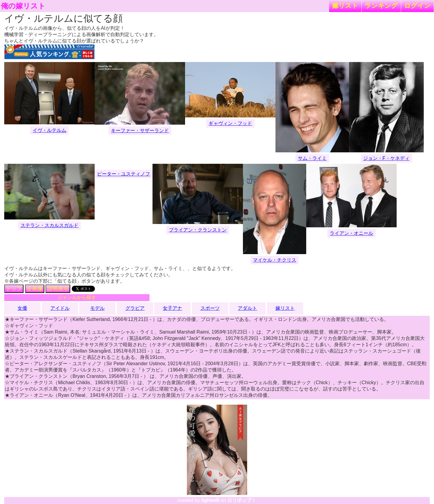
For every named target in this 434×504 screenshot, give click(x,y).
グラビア (135, 308)
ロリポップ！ (242, 500)
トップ (14, 289)
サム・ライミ (312, 158)
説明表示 (58, 289)
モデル (97, 308)
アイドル (60, 308)
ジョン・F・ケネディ (386, 158)
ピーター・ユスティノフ (124, 174)
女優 (22, 308)
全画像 (35, 289)
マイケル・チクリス (275, 260)
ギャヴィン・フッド (230, 123)
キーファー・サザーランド (140, 131)
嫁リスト (345, 6)
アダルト (247, 308)
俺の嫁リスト (23, 6)
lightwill (210, 500)
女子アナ (172, 308)
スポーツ (210, 308)
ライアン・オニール (351, 233)
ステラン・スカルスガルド (49, 225)
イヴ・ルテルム (49, 130)
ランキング (381, 6)
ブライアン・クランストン (198, 230)
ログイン (417, 6)
